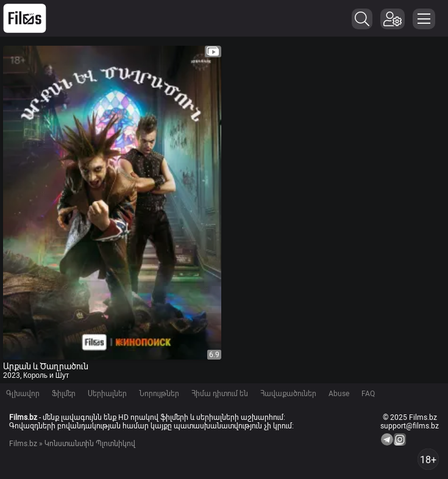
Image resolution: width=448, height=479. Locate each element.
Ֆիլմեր (64, 394)
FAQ (368, 394)
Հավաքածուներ (288, 394)
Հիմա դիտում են (220, 394)
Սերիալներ (107, 394)
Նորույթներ (159, 394)
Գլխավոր (23, 394)
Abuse (339, 394)
